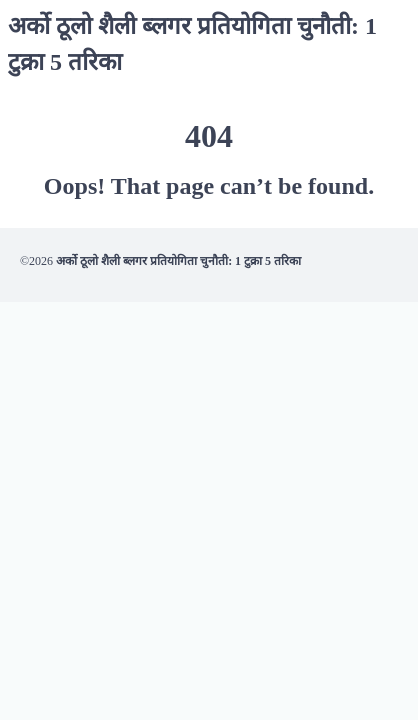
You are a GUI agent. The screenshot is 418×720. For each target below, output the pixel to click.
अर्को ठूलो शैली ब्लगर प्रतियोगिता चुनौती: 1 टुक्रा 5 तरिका (178, 261)
